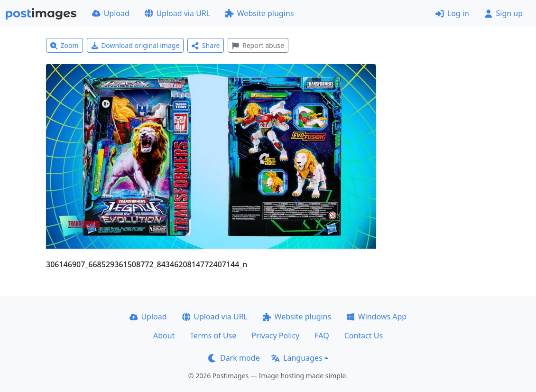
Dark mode (234, 358)
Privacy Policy (275, 336)
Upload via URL (177, 13)
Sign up (504, 13)
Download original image (135, 45)
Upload (111, 13)
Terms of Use (213, 336)
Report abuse (258, 45)
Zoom (65, 45)
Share (206, 45)
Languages (297, 358)
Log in (452, 13)
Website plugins (259, 13)
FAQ (322, 336)
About (164, 336)
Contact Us (364, 336)
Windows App (376, 317)
